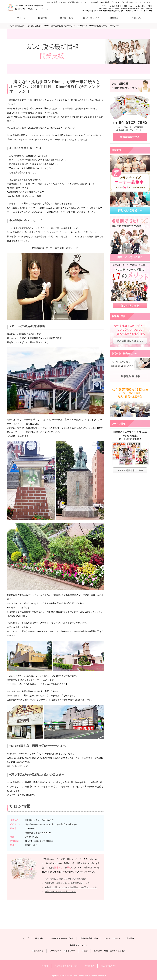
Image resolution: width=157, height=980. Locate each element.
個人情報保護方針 (109, 966)
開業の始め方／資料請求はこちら (60, 892)
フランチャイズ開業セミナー (63, 951)
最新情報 (114, 18)
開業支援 (39, 938)
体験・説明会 (38, 951)
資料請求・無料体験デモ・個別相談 (110, 951)
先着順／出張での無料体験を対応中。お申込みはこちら (71, 887)
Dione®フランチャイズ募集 (62, 938)
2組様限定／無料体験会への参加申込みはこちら (67, 883)
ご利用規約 (90, 966)
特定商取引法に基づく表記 (66, 966)
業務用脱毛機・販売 (89, 938)
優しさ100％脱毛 (90, 18)
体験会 (85, 951)
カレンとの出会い (112, 938)
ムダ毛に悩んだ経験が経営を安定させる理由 (66, 879)
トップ (26, 938)
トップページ (19, 18)
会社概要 (44, 966)
